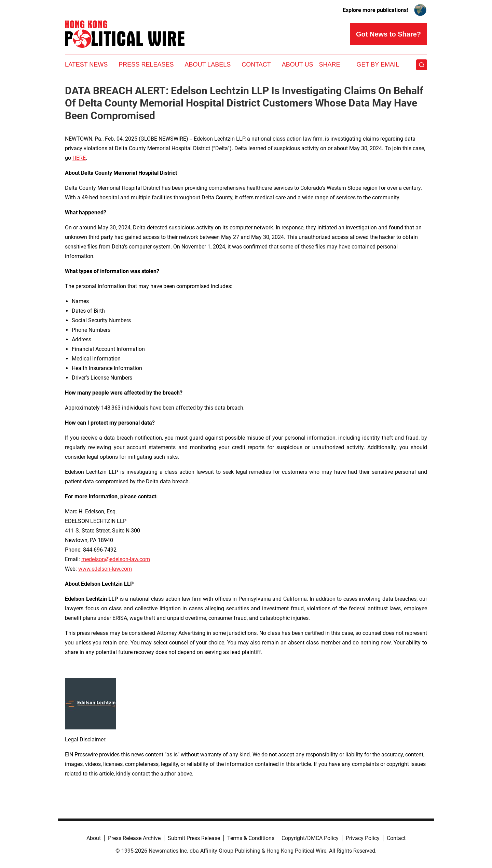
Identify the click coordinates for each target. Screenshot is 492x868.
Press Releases (146, 65)
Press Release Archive (134, 838)
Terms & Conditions (251, 838)
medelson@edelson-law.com (116, 559)
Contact (256, 65)
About (94, 838)
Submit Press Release (194, 838)
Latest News (86, 65)
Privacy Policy (363, 838)
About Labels (208, 65)
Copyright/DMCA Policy (310, 838)
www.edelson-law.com (105, 569)
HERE (79, 158)
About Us (298, 65)
